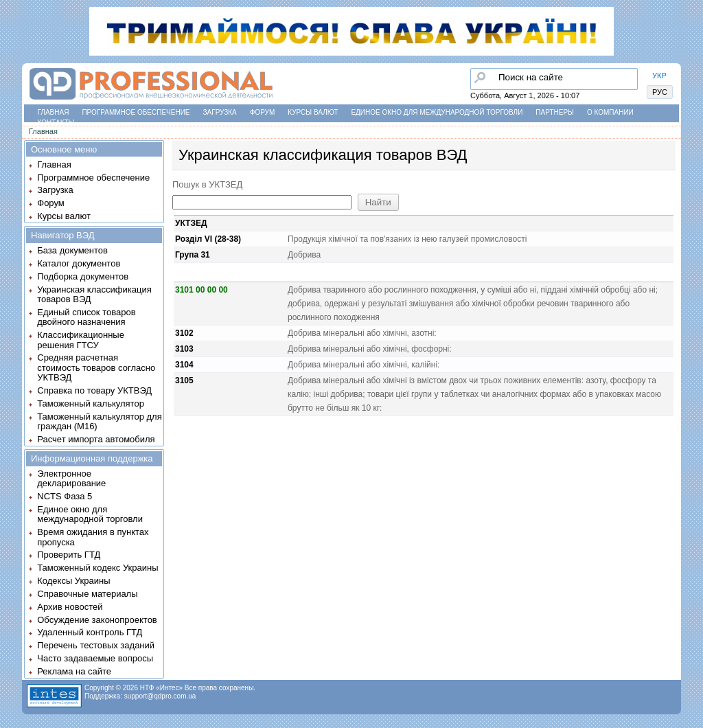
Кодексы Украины (73, 581)
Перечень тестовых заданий (96, 645)
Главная (54, 112)
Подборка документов (83, 276)
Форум (263, 112)
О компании (610, 112)
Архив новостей (70, 607)
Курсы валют (313, 112)
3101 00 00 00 (201, 290)
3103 (184, 349)
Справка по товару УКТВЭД (94, 390)
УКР (659, 76)
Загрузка (220, 112)
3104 (184, 365)
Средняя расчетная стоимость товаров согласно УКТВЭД (96, 367)
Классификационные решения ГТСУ (81, 340)
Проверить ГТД (69, 555)
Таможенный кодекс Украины (97, 568)
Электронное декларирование (71, 478)
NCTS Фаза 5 (65, 496)
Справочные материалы (87, 594)
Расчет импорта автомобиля (96, 439)
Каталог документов (79, 263)
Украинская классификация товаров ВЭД (94, 294)
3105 (184, 380)
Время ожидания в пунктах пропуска (93, 537)
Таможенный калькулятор (91, 403)
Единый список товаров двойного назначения (86, 317)
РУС (660, 92)
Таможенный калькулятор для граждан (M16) (99, 421)
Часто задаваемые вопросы (95, 658)
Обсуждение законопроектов (97, 620)
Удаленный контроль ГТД (90, 632)
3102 (184, 333)
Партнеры (555, 112)
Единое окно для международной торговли (437, 112)
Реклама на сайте (74, 671)
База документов (72, 250)
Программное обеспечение (136, 112)
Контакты (56, 123)
